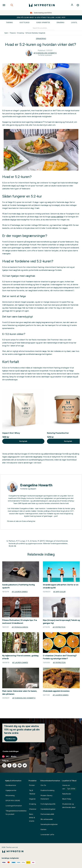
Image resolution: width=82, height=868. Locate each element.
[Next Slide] (78, 417)
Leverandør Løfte (47, 835)
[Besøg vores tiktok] (15, 765)
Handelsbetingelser (48, 809)
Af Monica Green (20, 627)
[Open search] (12, 5)
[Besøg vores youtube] (20, 765)
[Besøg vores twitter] (25, 765)
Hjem (6, 33)
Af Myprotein (59, 627)
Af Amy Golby (59, 592)
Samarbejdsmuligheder (49, 824)
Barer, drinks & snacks (32, 818)
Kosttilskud (25, 23)
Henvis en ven (69, 787)
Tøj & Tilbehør (32, 792)
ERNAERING (41, 39)
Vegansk (32, 799)
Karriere (43, 829)
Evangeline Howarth (36, 485)
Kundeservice (11, 785)
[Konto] (72, 5)
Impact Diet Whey (11, 433)
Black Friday (67, 799)
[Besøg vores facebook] (9, 765)
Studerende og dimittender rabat (69, 806)
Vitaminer (33, 809)
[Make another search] (41, 28)
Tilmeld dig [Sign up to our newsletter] (11, 739)
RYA (19, 498)
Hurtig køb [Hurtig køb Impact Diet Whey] (23, 441)
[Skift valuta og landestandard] (41, 756)
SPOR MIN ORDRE (13, 801)
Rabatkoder (67, 794)
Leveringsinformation (14, 806)
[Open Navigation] (4, 5)
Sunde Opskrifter (43, 23)
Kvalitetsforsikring (47, 790)
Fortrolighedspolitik (48, 804)
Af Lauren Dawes (20, 592)
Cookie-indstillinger (11, 751)
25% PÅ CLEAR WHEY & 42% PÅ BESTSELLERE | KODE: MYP (41, 17)
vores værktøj (57, 217)
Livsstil (74, 23)
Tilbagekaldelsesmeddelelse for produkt (16, 812)
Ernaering (21, 33)
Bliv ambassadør (47, 819)
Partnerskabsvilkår (47, 814)
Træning (9, 23)
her (34, 521)
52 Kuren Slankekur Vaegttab (35, 33)
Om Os (43, 785)
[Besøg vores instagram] (4, 765)
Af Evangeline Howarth (45, 53)
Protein (32, 785)
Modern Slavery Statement (46, 797)
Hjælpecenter (11, 790)
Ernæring (60, 23)
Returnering (10, 795)
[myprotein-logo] (42, 5)
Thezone (13, 33)
